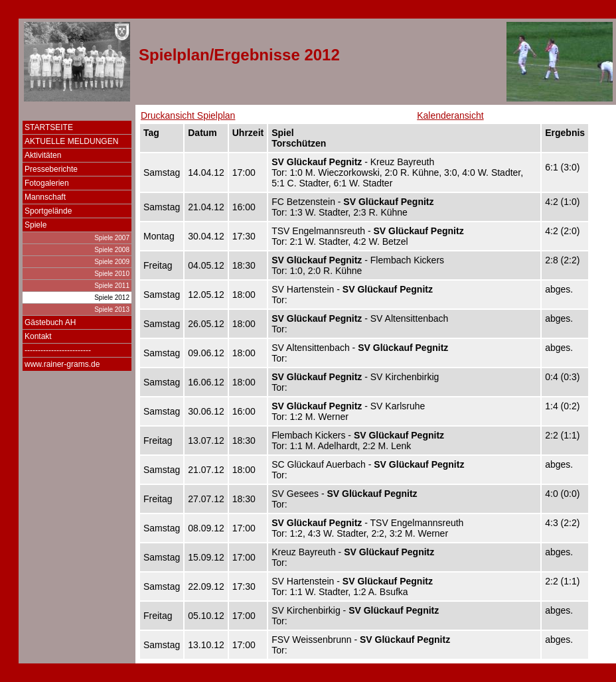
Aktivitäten (43, 155)
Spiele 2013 (112, 309)
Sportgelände (48, 211)
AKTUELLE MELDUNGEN (71, 141)
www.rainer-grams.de (62, 364)
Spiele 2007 (112, 238)
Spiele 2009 (112, 262)
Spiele (36, 225)
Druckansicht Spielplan (188, 115)
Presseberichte (51, 169)
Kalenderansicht (450, 115)
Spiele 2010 (112, 274)
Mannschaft (45, 197)
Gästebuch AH (50, 322)
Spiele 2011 (112, 286)
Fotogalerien (47, 183)
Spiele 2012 (112, 298)
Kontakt (38, 336)
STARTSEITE (49, 127)
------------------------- (58, 350)
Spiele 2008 (112, 250)
